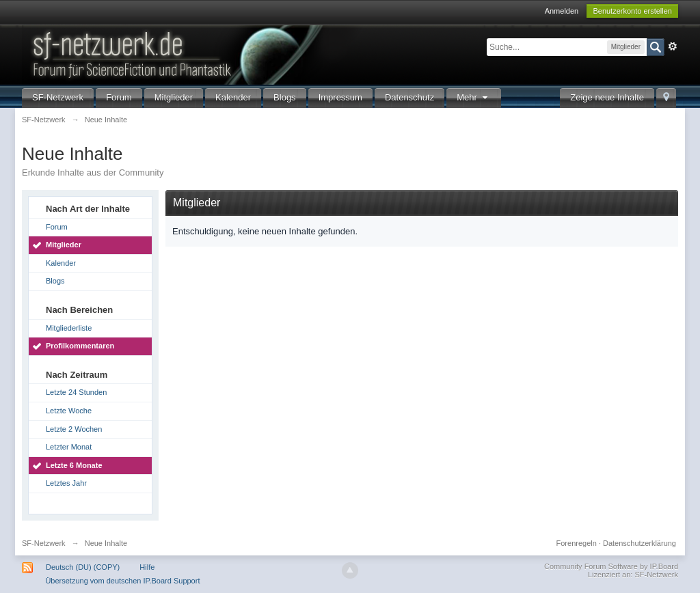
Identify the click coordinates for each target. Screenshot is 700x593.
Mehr (474, 97)
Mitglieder (174, 97)
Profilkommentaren (80, 346)
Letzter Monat (69, 447)
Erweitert (673, 46)
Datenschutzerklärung (640, 543)
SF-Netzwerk (58, 97)
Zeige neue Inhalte (607, 97)
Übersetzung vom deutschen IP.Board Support (122, 581)
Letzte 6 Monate (74, 465)
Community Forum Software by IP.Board (611, 566)
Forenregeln (577, 543)
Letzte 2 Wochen (74, 429)
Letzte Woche (69, 411)
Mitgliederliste (69, 328)
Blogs (285, 97)
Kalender (233, 97)
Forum (119, 97)
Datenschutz (409, 97)
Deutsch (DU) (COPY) (83, 567)
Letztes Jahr (66, 483)
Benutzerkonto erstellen (632, 11)
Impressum (340, 97)
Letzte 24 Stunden (76, 392)
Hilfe (147, 567)
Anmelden (562, 11)
